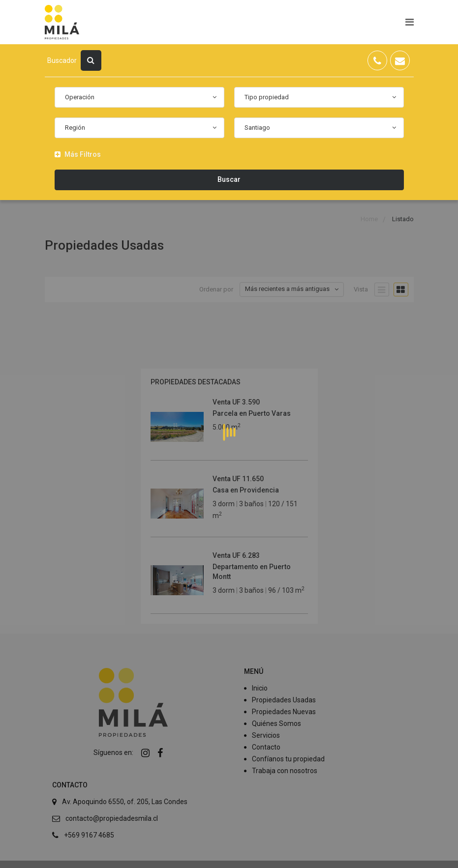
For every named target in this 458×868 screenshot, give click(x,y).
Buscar (229, 179)
